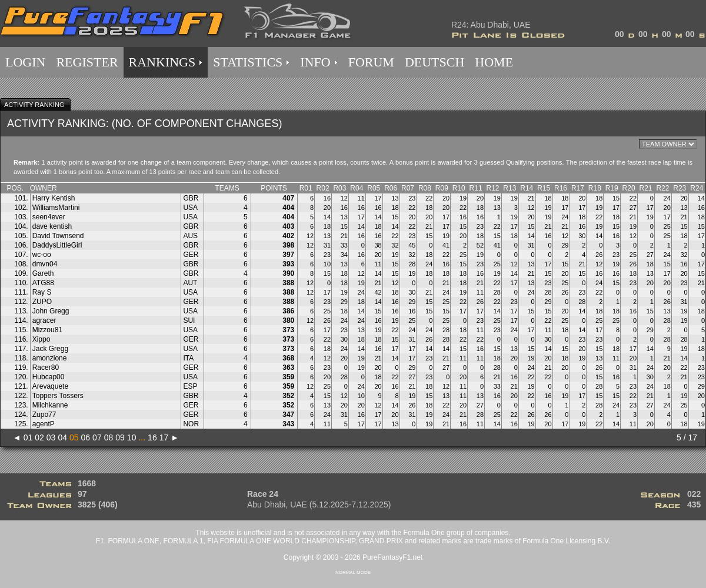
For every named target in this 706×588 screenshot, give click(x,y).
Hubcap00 (49, 377)
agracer (44, 320)
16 (152, 437)
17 (164, 437)
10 (132, 437)
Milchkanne (50, 405)
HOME (494, 62)
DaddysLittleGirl (57, 245)
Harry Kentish (54, 198)
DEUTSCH (434, 62)
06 (86, 437)
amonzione (50, 358)
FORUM (371, 62)
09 (120, 437)
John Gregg (51, 311)
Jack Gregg (50, 349)
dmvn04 (45, 264)
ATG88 (43, 283)
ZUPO (42, 302)
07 (97, 437)
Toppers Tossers (58, 396)
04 (62, 437)
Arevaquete (50, 386)
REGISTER (87, 62)
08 (109, 437)
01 (28, 437)
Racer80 (46, 367)
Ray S (42, 292)
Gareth (43, 273)
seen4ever (49, 217)
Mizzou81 (47, 330)
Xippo (41, 339)
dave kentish (52, 226)
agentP (44, 424)
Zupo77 (44, 415)
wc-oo (42, 255)
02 (39, 437)
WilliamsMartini (56, 208)
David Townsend (58, 236)
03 (51, 437)
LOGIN (25, 62)
